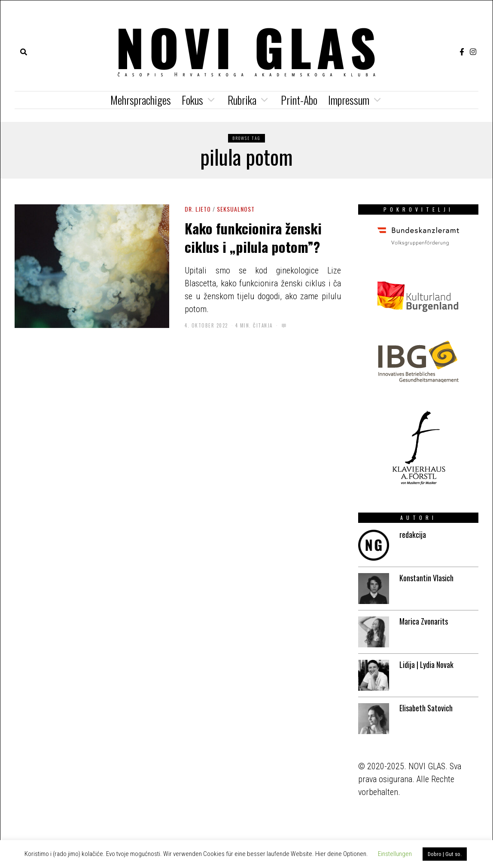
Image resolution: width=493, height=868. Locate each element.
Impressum (349, 100)
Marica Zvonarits (424, 621)
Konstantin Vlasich (426, 578)
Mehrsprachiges (141, 100)
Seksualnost (236, 209)
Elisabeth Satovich (426, 708)
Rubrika (242, 100)
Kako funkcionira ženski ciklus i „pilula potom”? (253, 237)
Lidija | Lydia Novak (426, 665)
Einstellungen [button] (395, 854)
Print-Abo (299, 100)
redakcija (413, 534)
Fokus (192, 100)
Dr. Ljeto (198, 209)
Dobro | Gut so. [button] (445, 854)
